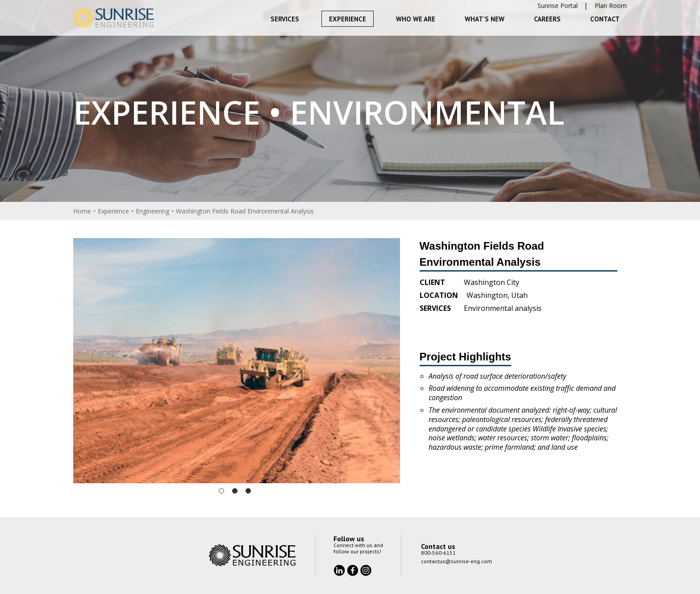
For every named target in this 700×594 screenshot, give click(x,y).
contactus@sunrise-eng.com (456, 561)
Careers (547, 19)
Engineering (152, 211)
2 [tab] (235, 491)
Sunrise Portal (558, 6)
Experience (348, 19)
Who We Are (416, 19)
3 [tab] (248, 491)
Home (82, 211)
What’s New (485, 19)
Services (285, 19)
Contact (605, 19)
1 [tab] (221, 491)
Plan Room (611, 6)
